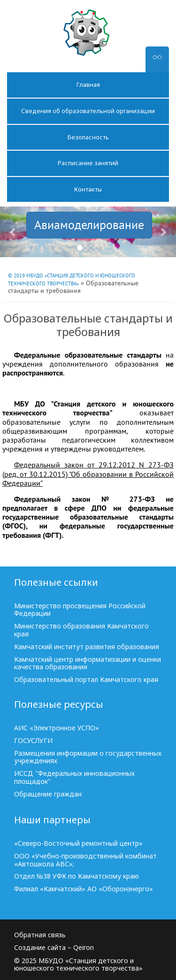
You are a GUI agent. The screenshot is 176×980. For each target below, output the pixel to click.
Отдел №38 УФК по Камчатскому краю (77, 877)
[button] (13, 232)
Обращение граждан (48, 794)
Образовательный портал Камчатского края (86, 680)
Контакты (88, 189)
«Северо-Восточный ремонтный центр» (78, 844)
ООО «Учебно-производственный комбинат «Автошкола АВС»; (85, 860)
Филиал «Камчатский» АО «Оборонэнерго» (84, 889)
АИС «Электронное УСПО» (57, 728)
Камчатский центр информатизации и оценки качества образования (88, 664)
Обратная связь (40, 935)
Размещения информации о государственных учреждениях (88, 758)
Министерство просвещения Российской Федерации (80, 610)
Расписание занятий (88, 163)
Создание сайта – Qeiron (54, 948)
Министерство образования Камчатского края (81, 630)
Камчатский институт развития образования (87, 647)
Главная (88, 84)
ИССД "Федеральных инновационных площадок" (74, 778)
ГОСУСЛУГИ (33, 741)
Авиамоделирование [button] (89, 225)
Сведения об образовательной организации (88, 111)
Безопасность (88, 137)
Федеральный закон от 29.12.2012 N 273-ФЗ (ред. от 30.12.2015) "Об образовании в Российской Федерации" (88, 474)
